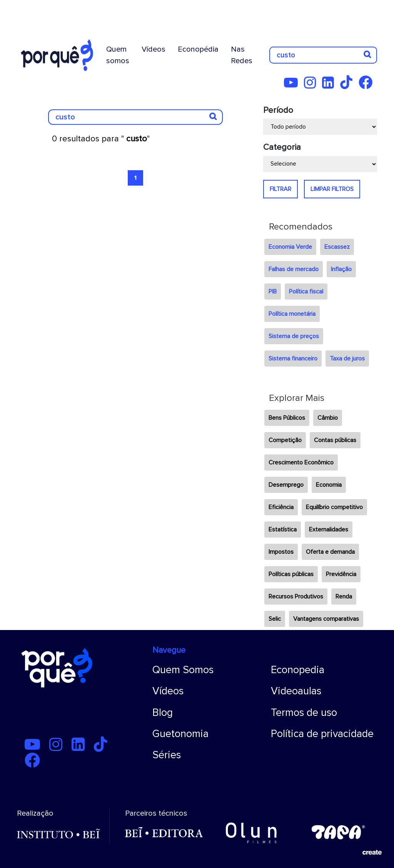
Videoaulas (296, 691)
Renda (344, 597)
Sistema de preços (294, 336)
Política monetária (292, 314)
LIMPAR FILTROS (332, 189)
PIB (273, 292)
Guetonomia (180, 734)
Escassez (337, 247)
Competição (285, 440)
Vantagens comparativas (326, 619)
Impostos (281, 552)
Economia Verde (290, 247)
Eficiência (281, 507)
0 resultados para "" (101, 139)
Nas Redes (242, 55)
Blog (163, 713)
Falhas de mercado (294, 269)
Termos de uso (304, 713)
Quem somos (118, 55)
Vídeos (154, 49)
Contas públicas (335, 440)
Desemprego (286, 485)
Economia (329, 485)
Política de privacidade (322, 734)
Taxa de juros (347, 359)
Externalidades (329, 530)
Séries (167, 755)
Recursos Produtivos (296, 597)
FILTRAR (280, 189)
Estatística (283, 530)
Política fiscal (306, 292)
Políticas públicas (291, 574)
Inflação (341, 269)
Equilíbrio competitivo (334, 507)
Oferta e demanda (330, 552)
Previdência (341, 574)
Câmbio (328, 418)
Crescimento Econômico (301, 462)
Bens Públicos (287, 418)
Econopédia (198, 49)
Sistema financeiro (293, 359)
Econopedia (298, 670)
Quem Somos (183, 670)
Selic (275, 619)
